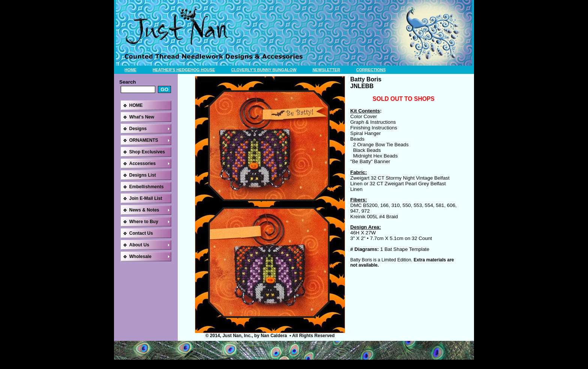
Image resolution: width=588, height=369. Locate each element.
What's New (142, 117)
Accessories (143, 163)
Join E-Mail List (146, 198)
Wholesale (140, 256)
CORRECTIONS (371, 70)
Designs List (143, 175)
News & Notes (144, 210)
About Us (139, 245)
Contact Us (141, 233)
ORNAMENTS (144, 140)
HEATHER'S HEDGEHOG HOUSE (184, 70)
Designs (138, 129)
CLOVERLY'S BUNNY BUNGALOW (264, 70)
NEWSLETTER (326, 70)
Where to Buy (144, 222)
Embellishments (147, 187)
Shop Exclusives (147, 152)
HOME (130, 70)
